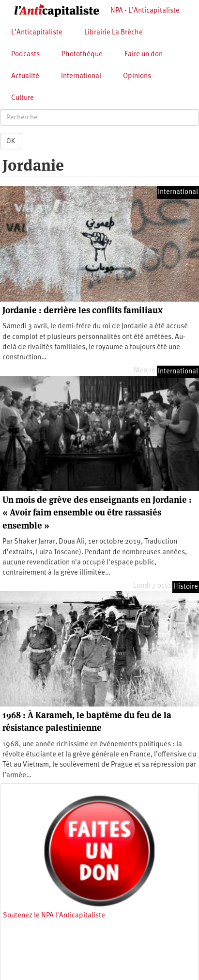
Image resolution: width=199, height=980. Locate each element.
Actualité (25, 76)
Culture (23, 98)
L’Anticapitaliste (37, 33)
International (81, 76)
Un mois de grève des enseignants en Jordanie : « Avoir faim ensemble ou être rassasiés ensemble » (97, 513)
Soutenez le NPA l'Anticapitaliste (54, 916)
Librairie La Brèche (114, 33)
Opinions (137, 76)
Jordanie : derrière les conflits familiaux (83, 310)
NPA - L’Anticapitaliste (145, 11)
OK (11, 141)
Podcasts (25, 55)
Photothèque (82, 55)
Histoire (186, 587)
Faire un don (144, 55)
